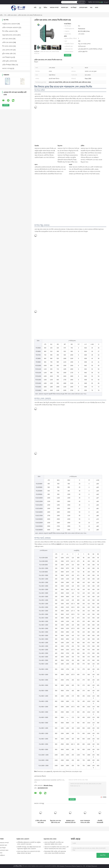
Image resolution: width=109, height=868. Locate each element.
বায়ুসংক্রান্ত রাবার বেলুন (59, 772)
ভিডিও (45, 8)
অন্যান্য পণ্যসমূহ (7, 68)
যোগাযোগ (68, 55)
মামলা (97, 8)
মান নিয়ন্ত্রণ (74, 8)
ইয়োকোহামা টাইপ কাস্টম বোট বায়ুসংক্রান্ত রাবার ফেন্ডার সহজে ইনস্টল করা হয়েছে (55, 852)
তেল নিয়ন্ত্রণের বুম (8, 57)
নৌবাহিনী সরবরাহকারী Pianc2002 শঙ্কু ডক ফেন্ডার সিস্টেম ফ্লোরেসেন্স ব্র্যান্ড (100, 822)
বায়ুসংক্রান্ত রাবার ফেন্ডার (10, 35)
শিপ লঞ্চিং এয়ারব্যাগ (8, 31)
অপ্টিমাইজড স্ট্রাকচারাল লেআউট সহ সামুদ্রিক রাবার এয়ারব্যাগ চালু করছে (29, 843)
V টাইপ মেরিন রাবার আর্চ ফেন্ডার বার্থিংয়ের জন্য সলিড (41, 822)
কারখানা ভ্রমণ (65, 8)
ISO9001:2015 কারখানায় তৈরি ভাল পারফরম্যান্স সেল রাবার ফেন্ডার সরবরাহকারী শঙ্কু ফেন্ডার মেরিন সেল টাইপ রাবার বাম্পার (70, 822)
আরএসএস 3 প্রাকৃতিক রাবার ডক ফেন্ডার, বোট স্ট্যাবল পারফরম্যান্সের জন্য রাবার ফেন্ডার (56, 848)
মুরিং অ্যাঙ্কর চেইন (7, 54)
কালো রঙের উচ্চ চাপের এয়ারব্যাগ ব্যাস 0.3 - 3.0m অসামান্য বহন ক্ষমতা (29, 852)
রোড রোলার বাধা (7, 50)
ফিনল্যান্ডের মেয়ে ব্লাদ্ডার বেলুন (74, 772)
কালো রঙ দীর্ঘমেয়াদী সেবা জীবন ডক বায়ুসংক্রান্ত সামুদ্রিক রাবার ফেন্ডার (54, 843)
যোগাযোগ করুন (83, 8)
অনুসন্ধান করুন (81, 2)
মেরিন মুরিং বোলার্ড (8, 61)
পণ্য (40, 8)
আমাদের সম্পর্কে (54, 8)
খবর (91, 8)
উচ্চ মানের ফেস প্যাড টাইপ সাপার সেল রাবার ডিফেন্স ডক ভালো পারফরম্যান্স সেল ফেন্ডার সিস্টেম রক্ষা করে (55, 822)
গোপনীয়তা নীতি (18, 866)
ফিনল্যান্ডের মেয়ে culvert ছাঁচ (45, 772)
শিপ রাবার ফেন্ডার (7, 46)
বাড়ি (35, 8)
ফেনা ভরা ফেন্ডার (7, 39)
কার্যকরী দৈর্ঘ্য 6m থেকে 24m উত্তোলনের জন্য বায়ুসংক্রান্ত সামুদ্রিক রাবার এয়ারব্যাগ (29, 848)
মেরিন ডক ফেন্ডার (12, 15)
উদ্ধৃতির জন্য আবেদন (94, 2)
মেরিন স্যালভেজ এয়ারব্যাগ (10, 28)
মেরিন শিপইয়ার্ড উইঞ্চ (9, 65)
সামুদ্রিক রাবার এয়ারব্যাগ (10, 24)
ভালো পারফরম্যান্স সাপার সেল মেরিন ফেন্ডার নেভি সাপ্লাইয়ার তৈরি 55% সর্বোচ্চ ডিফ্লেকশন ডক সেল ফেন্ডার (85, 822)
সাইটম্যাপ (2, 855)
